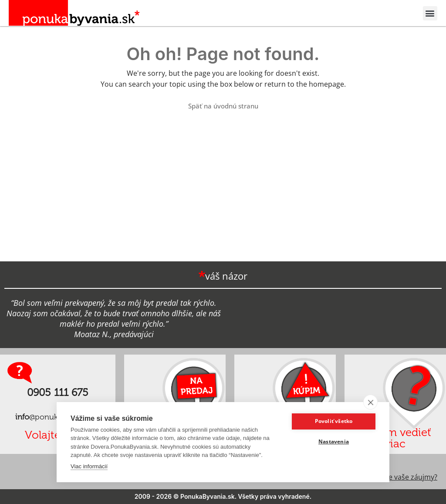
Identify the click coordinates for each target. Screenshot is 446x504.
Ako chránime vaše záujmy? (392, 477)
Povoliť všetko (334, 421)
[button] (430, 13)
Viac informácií (89, 466)
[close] (370, 402)
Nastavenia (334, 441)
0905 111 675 (58, 392)
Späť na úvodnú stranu (223, 106)
